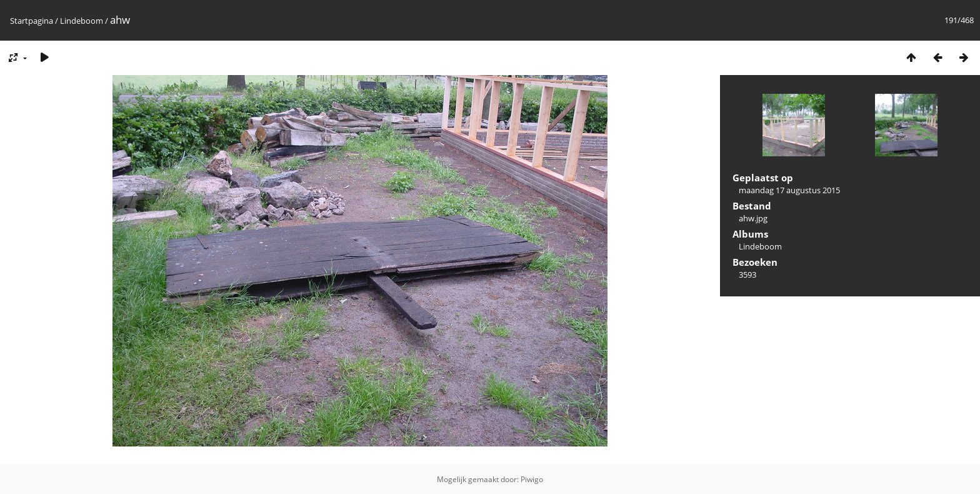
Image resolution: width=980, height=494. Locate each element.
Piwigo (532, 479)
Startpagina (32, 21)
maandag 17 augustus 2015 (789, 190)
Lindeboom (82, 21)
